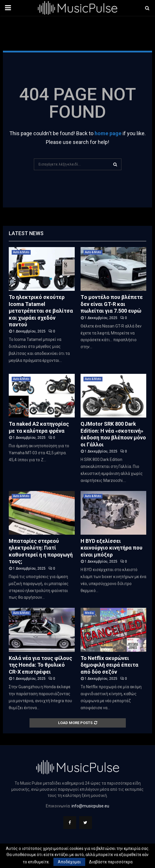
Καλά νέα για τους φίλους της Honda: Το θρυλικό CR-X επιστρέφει (40, 665)
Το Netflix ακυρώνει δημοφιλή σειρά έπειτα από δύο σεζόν (109, 665)
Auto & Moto (21, 252)
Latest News (26, 233)
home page (108, 133)
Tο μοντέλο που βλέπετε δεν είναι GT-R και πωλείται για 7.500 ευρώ (112, 304)
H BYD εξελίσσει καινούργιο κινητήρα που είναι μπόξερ (112, 548)
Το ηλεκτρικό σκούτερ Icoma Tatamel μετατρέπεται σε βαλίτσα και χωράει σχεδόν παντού (41, 311)
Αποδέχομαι (69, 862)
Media (89, 613)
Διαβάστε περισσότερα (111, 862)
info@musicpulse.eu (90, 806)
